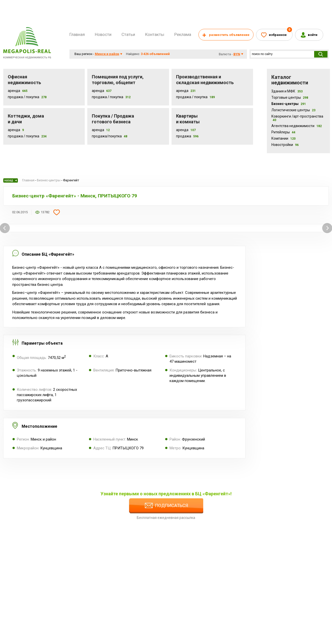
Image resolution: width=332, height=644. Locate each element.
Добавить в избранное (57, 212)
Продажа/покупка (107, 136)
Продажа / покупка (108, 97)
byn (237, 54)
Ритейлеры (283, 132)
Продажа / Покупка (24, 97)
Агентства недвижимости (297, 126)
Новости (103, 34)
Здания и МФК (287, 91)
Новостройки (285, 145)
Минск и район (107, 54)
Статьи (128, 34)
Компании (283, 138)
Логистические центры (293, 110)
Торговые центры (290, 97)
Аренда (14, 91)
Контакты (155, 34)
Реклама (183, 34)
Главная (77, 34)
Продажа (184, 136)
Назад (11, 180)
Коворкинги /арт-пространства (297, 118)
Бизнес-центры (289, 104)
